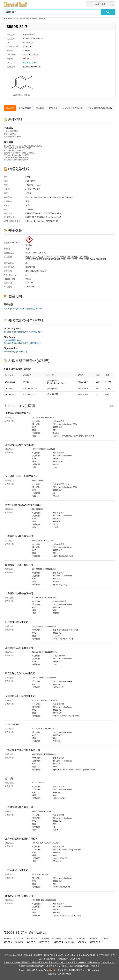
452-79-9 (8, 942)
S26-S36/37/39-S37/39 (36, 271)
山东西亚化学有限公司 (17, 622)
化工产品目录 (103, 955)
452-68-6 (70, 942)
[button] (108, 12)
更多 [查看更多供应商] (112, 406)
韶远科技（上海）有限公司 (19, 565)
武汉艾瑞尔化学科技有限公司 (21, 673)
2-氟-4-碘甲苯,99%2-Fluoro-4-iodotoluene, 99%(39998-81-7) (22, 342)
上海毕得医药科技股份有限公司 (22, 839)
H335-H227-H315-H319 (36, 253)
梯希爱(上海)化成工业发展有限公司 (24, 505)
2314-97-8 (19, 938)
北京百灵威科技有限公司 (18, 413)
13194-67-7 (105, 938)
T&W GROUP (13, 725)
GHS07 (29, 245)
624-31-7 (45, 938)
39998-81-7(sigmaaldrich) (15, 352)
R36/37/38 (30, 267)
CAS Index (70, 955)
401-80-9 (68, 938)
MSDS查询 (75, 959)
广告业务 (28, 955)
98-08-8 (7, 938)
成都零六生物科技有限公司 (19, 896)
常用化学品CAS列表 (86, 955)
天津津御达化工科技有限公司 (21, 696)
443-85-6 (31, 942)
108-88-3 (92, 938)
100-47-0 (19, 942)
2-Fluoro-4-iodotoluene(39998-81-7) (42, 221)
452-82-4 (82, 942)
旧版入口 (48, 955)
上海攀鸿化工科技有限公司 (19, 648)
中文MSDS (58, 955)
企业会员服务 (16, 955)
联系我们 (38, 955)
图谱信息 (53, 108)
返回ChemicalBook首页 (13, 19)
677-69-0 (57, 938)
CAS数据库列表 (31, 19)
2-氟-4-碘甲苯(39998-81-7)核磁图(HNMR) (23, 308)
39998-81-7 (95, 942)
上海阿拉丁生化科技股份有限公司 (23, 750)
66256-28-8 (44, 942)
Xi (26, 263)
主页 (6, 955)
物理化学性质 (25, 108)
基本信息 (10, 108)
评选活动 (51, 959)
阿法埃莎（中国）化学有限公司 (22, 476)
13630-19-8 (32, 938)
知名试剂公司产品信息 (73, 108)
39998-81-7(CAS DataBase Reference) (43, 217)
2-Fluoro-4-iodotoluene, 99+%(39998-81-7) (23, 332)
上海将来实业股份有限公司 (19, 807)
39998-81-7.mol (30, 63)
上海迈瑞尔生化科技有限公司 (21, 445)
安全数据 (40, 108)
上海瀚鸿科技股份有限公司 (19, 593)
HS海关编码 (62, 959)
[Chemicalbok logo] (60, 5)
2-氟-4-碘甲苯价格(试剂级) (100, 108)
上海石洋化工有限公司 (17, 870)
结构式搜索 (101, 4)
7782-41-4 (80, 938)
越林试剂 (10, 779)
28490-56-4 (58, 942)
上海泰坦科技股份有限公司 (19, 536)
